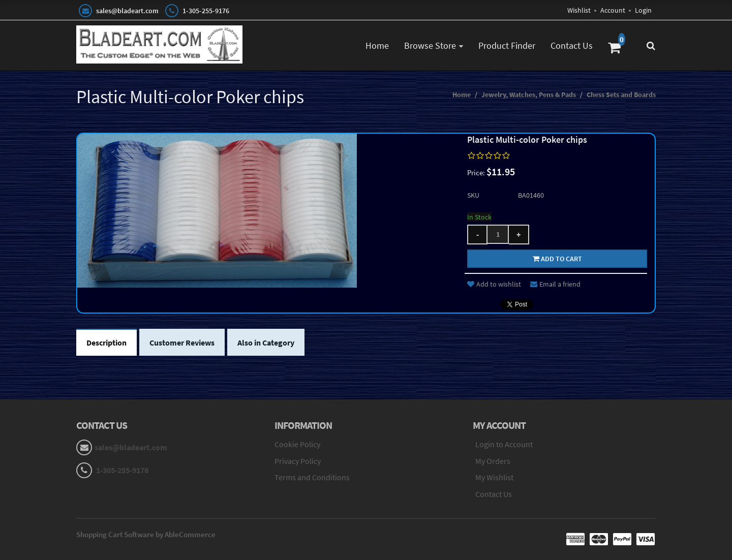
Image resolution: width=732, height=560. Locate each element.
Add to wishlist (494, 284)
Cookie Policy (297, 444)
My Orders (493, 461)
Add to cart (557, 259)
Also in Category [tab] (266, 343)
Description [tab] (106, 343)
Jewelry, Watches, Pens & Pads (529, 95)
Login (643, 10)
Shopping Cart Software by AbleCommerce (146, 534)
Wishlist (579, 10)
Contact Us (572, 45)
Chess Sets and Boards (621, 95)
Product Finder (507, 45)
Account (613, 10)
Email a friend (555, 284)
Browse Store (430, 45)
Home (377, 45)
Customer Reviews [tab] (182, 343)
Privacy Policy (298, 461)
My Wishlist (494, 477)
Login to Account (504, 444)
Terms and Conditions (312, 477)
